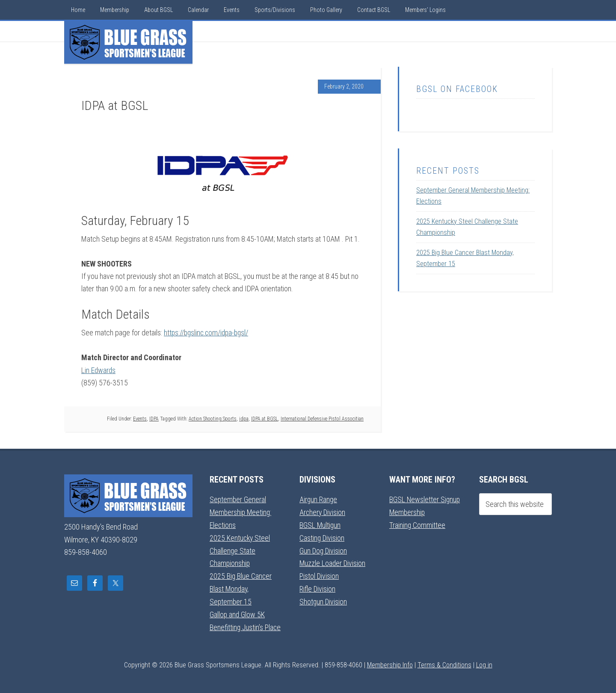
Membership (408, 511)
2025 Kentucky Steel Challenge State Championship (240, 549)
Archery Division (323, 511)
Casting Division (322, 537)
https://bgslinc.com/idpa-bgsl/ (208, 333)
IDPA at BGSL (265, 418)
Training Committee (418, 524)
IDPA (154, 418)
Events (140, 418)
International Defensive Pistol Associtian (322, 418)
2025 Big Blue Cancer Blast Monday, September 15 (241, 586)
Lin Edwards (99, 370)
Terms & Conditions (444, 662)
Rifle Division (318, 587)
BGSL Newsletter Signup (425, 499)
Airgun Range (319, 499)
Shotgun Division (324, 599)
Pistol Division (319, 574)
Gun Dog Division (324, 549)
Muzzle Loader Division (333, 561)
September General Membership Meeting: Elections (241, 512)
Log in (484, 662)
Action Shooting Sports (213, 418)
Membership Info (390, 662)
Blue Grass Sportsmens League (128, 42)
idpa (244, 418)
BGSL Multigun (320, 524)
